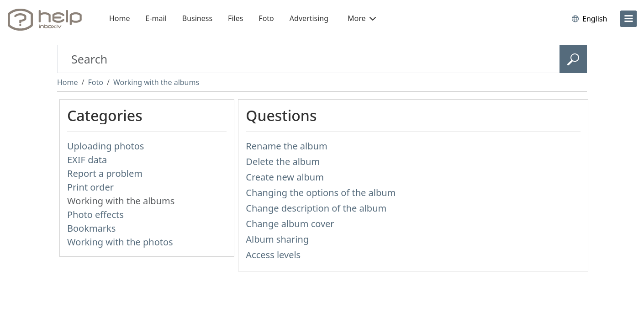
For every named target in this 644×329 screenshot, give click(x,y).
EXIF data (87, 160)
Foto (266, 18)
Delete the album (283, 162)
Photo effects (95, 215)
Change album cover (290, 224)
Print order (90, 187)
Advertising (309, 18)
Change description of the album (316, 208)
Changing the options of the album (321, 193)
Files (235, 18)
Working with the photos (120, 242)
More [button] (362, 18)
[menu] (628, 19)
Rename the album (286, 146)
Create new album (285, 177)
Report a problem (105, 173)
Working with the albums (156, 82)
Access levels (273, 255)
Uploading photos (106, 146)
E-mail (156, 18)
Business (197, 18)
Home (120, 18)
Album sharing (277, 239)
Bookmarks (91, 228)
